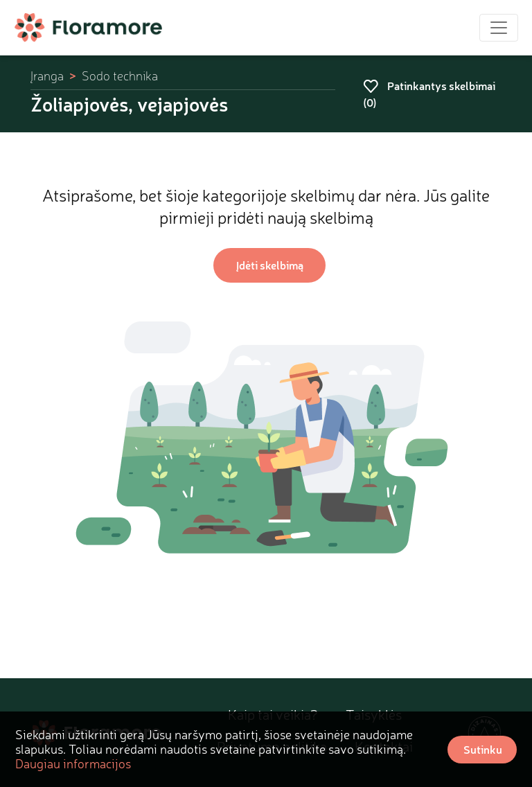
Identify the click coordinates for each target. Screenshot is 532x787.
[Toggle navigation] (499, 28)
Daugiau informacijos (73, 763)
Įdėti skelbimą (270, 265)
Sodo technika (120, 76)
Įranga (47, 76)
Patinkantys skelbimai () (429, 94)
